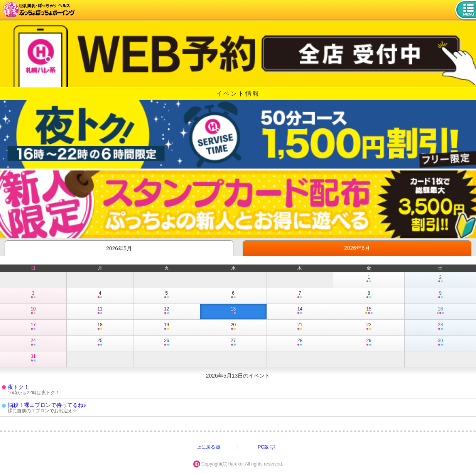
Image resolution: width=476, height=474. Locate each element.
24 (33, 342)
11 (100, 311)
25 (100, 342)
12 (167, 311)
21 (300, 327)
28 (300, 342)
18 (100, 327)
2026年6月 (357, 248)
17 (33, 327)
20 (233, 327)
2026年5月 (119, 248)
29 (369, 342)
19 (167, 327)
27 (233, 342)
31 (33, 358)
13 (233, 311)
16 (440, 311)
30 (440, 342)
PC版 (263, 447)
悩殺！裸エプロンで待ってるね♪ (47, 405)
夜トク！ (19, 387)
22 (369, 327)
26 (167, 342)
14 (300, 311)
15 (369, 311)
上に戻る (206, 447)
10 (33, 311)
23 (440, 327)
